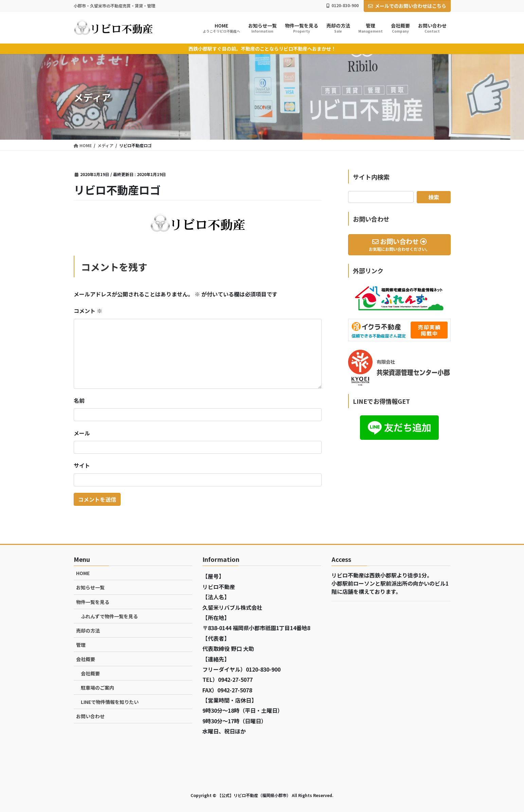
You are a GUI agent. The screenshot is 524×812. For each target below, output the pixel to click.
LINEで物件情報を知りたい (110, 702)
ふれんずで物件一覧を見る (109, 616)
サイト (82, 465)
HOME (83, 573)
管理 (81, 645)
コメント (88, 311)
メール (82, 433)
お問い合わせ (90, 716)
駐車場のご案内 (97, 688)
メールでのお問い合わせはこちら (407, 6)
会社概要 (86, 659)
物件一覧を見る (93, 602)
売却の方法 (88, 630)
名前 (79, 400)
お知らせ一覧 (90, 587)
